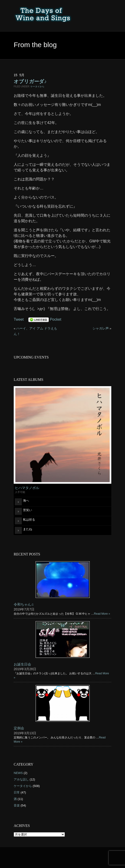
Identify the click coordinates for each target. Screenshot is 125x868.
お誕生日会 (22, 664)
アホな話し (21, 779)
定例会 (19, 728)
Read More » (102, 614)
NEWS (18, 773)
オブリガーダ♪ (30, 81)
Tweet (19, 319)
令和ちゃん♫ (24, 604)
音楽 (17, 805)
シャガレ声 (101, 328)
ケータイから (37, 86)
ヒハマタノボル (27, 488)
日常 (17, 792)
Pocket (56, 319)
